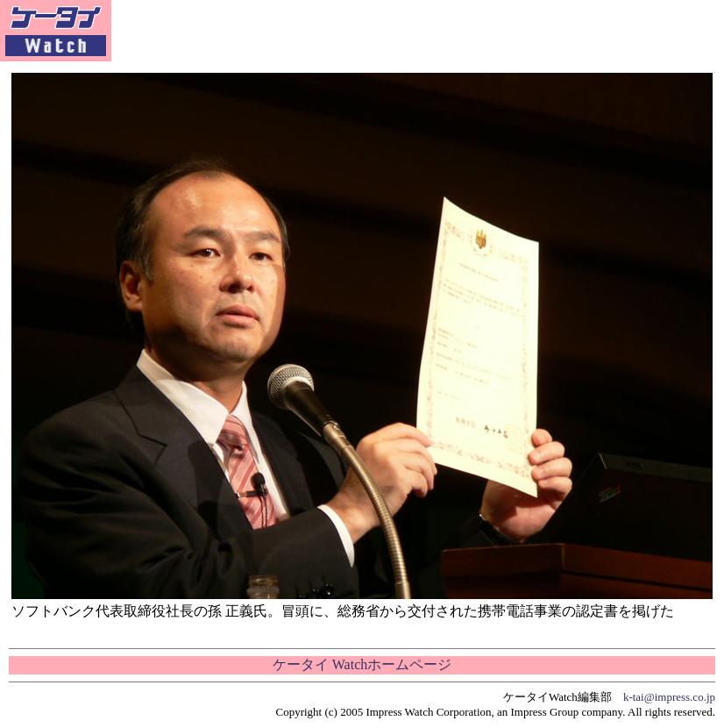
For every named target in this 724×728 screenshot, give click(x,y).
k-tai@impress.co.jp (669, 697)
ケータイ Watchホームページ (362, 664)
